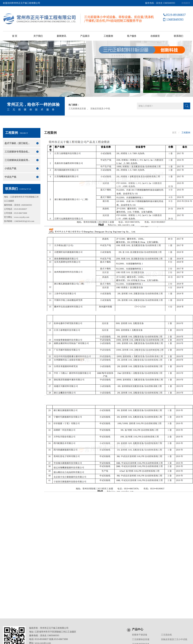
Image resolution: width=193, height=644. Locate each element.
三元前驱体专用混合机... (17, 152)
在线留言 (186, 3)
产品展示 (85, 36)
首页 (174, 133)
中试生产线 (10, 177)
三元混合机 (166, 635)
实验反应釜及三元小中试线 (174, 639)
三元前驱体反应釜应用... (17, 160)
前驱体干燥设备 (140, 635)
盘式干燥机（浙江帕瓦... (17, 143)
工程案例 (108, 36)
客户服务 (132, 36)
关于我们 (38, 36)
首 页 (15, 36)
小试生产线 (10, 169)
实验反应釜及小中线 (100, 109)
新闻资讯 (61, 36)
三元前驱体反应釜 (77, 109)
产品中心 (138, 629)
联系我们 (178, 36)
